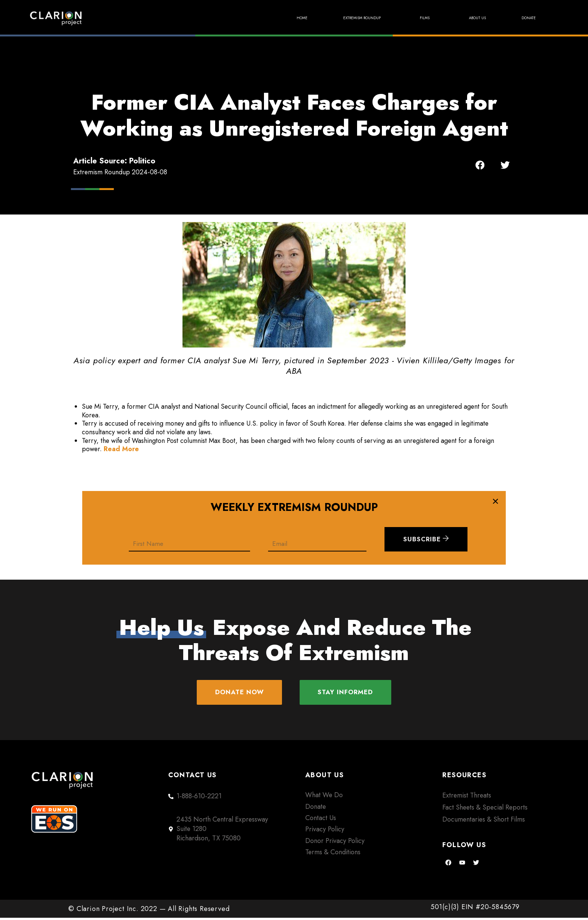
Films (397, 18)
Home (236, 18)
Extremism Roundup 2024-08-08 (120, 172)
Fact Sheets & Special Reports (485, 810)
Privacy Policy (325, 831)
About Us (459, 18)
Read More (121, 449)
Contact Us (321, 820)
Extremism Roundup (317, 18)
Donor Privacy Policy (335, 843)
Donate (523, 18)
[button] (480, 165)
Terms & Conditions (333, 854)
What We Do (324, 797)
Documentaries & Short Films (484, 822)
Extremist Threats (467, 798)
